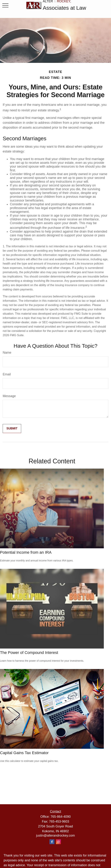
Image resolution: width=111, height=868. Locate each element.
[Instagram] (58, 842)
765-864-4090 (61, 817)
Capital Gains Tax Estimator (24, 753)
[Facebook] (52, 842)
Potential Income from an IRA (26, 552)
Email (7, 374)
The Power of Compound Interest (29, 653)
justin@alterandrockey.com (55, 835)
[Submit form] (12, 429)
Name (7, 353)
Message (9, 396)
